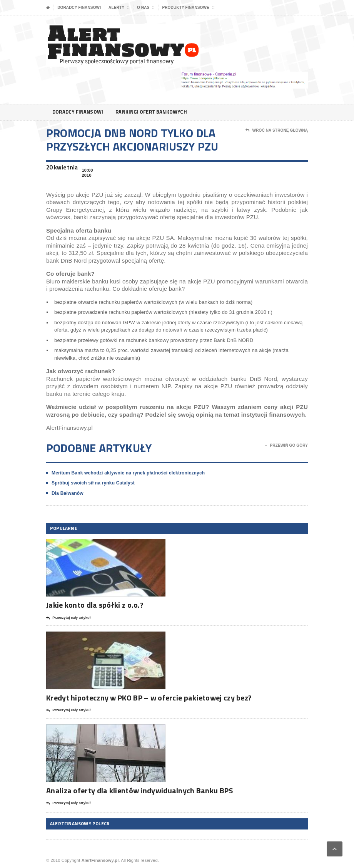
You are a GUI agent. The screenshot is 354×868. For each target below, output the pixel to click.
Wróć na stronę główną (277, 131)
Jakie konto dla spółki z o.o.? (95, 605)
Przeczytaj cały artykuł (68, 618)
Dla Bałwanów (68, 493)
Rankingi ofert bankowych (158, 112)
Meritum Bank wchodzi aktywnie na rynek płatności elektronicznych (128, 473)
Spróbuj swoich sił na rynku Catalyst (93, 483)
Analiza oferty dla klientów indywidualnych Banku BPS (140, 790)
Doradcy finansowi (79, 8)
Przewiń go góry (286, 446)
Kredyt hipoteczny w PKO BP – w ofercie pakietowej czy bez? (149, 698)
